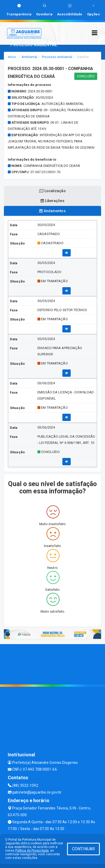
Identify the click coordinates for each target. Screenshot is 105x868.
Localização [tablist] (52, 191)
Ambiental (29, 57)
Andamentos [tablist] (52, 211)
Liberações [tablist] (52, 201)
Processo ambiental (57, 57)
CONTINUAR (83, 849)
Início (12, 57)
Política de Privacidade (32, 851)
